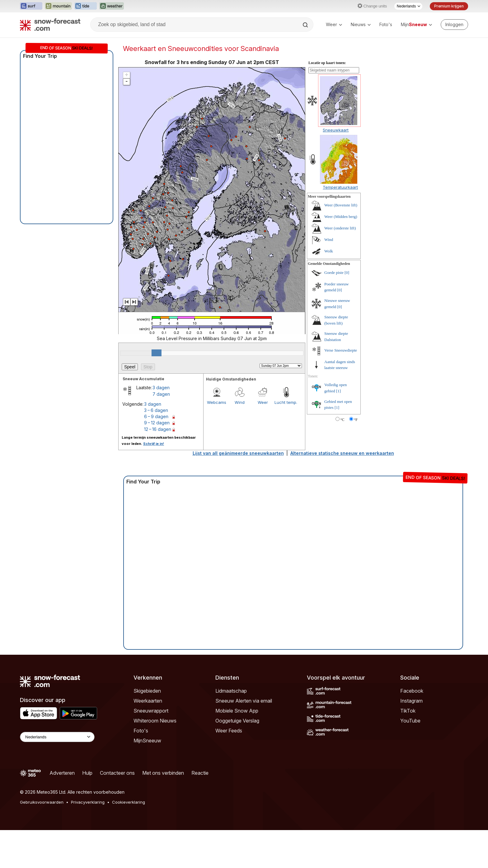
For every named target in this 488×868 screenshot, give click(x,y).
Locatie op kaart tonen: (327, 63)
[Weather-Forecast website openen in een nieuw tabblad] (112, 6)
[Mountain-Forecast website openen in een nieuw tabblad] (58, 6)
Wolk (329, 251)
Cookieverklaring (129, 802)
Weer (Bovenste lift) (341, 205)
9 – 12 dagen (157, 423)
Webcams (217, 402)
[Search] (306, 25)
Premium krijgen (449, 6)
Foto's (386, 24)
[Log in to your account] (454, 25)
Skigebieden (147, 691)
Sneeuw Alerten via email (244, 701)
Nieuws (361, 24)
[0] (347, 272)
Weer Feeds (229, 731)
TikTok (408, 711)
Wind (240, 402)
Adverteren (62, 773)
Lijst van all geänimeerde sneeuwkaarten (238, 453)
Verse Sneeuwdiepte (341, 350)
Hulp (87, 773)
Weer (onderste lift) (340, 228)
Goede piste (334, 272)
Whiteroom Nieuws (155, 721)
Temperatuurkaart (340, 187)
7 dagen (161, 394)
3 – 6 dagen (156, 410)
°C (343, 420)
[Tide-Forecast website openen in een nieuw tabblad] (86, 6)
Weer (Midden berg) (341, 217)
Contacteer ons (117, 773)
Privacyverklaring (88, 802)
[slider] (157, 353)
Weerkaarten (148, 701)
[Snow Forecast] (50, 25)
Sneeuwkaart (336, 130)
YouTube (410, 721)
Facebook (412, 691)
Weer (334, 24)
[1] (338, 391)
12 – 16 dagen (158, 429)
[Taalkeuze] (408, 6)
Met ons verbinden (163, 773)
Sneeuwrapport (151, 711)
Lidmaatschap (231, 691)
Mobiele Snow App (237, 711)
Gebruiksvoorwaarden (42, 802)
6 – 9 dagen (156, 416)
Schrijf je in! (154, 444)
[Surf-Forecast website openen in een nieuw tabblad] (31, 6)
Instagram (411, 701)
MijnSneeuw (147, 741)
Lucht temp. (286, 402)
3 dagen (161, 388)
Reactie (200, 773)
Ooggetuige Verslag (237, 721)
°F (356, 420)
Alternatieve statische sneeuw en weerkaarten (342, 453)
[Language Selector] (57, 737)
